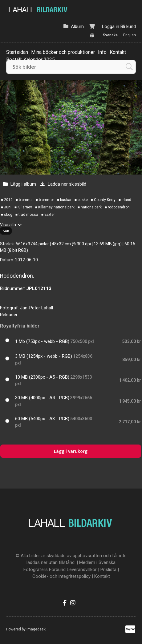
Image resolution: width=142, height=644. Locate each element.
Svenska (110, 35)
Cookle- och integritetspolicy (61, 576)
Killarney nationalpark (56, 207)
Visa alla (8, 225)
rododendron (119, 207)
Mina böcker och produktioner (63, 52)
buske (83, 200)
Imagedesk (36, 629)
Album (77, 26)
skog (8, 215)
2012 (8, 200)
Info (102, 52)
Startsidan (17, 52)
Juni (8, 207)
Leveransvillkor (82, 570)
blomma (26, 200)
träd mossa (28, 215)
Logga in (111, 26)
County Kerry (105, 200)
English (130, 35)
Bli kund (128, 26)
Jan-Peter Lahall (37, 308)
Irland (126, 200)
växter (50, 215)
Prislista (108, 570)
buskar (66, 200)
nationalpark (91, 207)
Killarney (25, 207)
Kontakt (118, 52)
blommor (46, 200)
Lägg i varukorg (71, 451)
